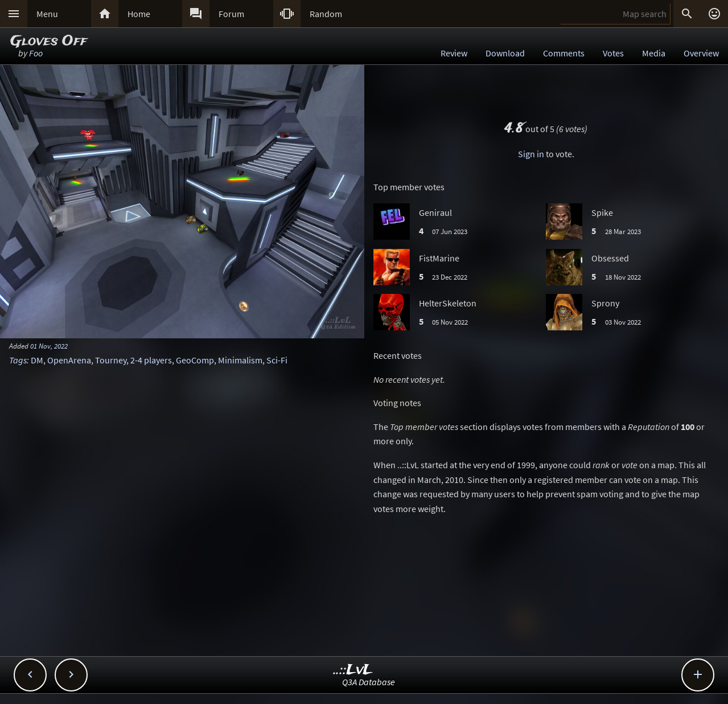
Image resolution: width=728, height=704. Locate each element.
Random (326, 14)
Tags (18, 360)
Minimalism (240, 360)
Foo (36, 53)
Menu (47, 14)
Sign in (531, 154)
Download (505, 53)
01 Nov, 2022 (49, 346)
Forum (231, 14)
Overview (701, 53)
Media (654, 53)
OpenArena (69, 360)
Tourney (111, 360)
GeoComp (195, 360)
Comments (564, 53)
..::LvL (353, 670)
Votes (613, 53)
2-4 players (151, 360)
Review (454, 53)
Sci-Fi (277, 360)
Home (139, 14)
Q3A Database (369, 682)
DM (37, 360)
